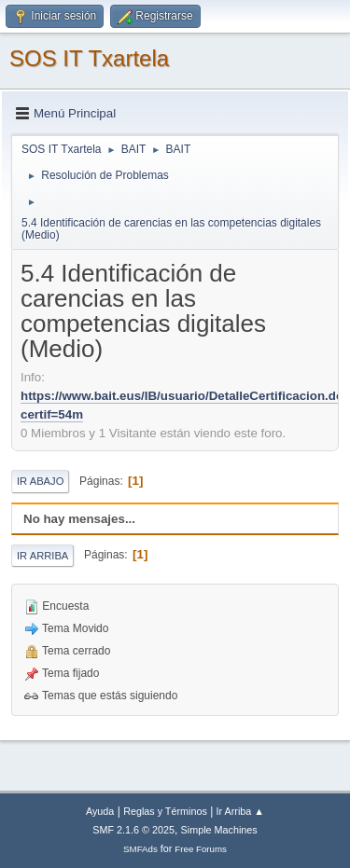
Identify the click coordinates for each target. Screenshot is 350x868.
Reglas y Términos (165, 811)
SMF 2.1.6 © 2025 (133, 830)
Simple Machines (219, 830)
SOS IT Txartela (89, 58)
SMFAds (140, 849)
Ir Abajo (40, 481)
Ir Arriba (42, 556)
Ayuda (100, 811)
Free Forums (201, 849)
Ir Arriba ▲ (240, 811)
